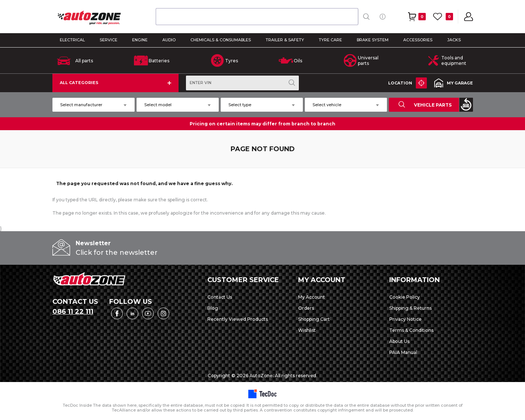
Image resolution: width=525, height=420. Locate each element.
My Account (312, 297)
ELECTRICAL (72, 40)
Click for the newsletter (117, 253)
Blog (213, 308)
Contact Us (220, 297)
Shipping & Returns (410, 308)
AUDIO (169, 40)
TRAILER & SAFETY (285, 40)
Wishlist (307, 330)
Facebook (117, 313)
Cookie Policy (405, 297)
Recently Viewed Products (238, 319)
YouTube (148, 313)
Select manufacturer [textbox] (81, 105)
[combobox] (257, 17)
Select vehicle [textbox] (327, 105)
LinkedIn (132, 313)
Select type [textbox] (240, 105)
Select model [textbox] (158, 105)
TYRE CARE (330, 40)
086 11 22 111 (73, 312)
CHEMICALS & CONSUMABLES (221, 40)
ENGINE (140, 40)
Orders (306, 308)
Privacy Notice (405, 319)
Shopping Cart (314, 319)
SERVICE (108, 40)
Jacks (454, 40)
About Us (399, 341)
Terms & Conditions (411, 330)
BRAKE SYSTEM (373, 40)
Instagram (163, 313)
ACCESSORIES (418, 40)
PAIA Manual (403, 352)
